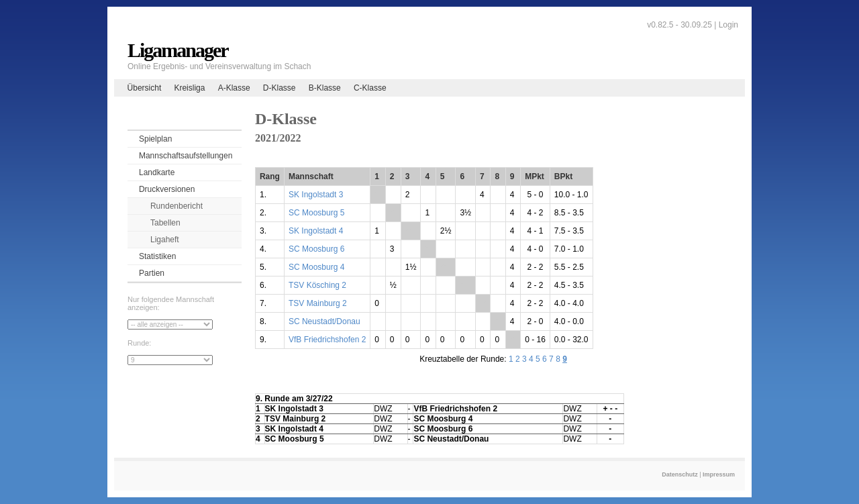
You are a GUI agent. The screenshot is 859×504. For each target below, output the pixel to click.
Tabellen (165, 223)
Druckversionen (167, 189)
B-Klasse (325, 88)
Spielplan (155, 139)
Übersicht (145, 88)
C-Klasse (370, 88)
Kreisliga (189, 88)
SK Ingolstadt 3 (316, 195)
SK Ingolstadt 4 (316, 231)
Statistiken (157, 256)
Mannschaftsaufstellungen (186, 156)
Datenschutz (680, 474)
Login (728, 25)
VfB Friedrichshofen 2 (327, 340)
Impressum (719, 474)
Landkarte (157, 172)
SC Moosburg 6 (316, 249)
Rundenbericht (176, 206)
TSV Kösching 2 (317, 285)
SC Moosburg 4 (316, 267)
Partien (152, 273)
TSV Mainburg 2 (318, 303)
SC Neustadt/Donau (324, 321)
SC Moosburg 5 (316, 213)
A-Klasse (234, 88)
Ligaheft (165, 240)
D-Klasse (280, 88)
